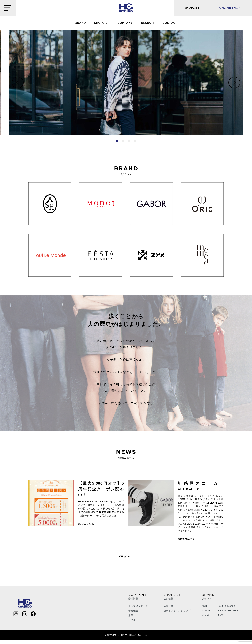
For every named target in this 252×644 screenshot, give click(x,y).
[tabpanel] (126, 83)
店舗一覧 (169, 610)
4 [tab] (135, 141)
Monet (205, 619)
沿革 (131, 619)
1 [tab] (117, 141)
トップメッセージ (138, 610)
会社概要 (133, 615)
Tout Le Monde (227, 610)
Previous (18, 83)
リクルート (134, 624)
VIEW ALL (126, 558)
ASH (204, 610)
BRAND (80, 23)
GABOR (206, 615)
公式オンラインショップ (177, 615)
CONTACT (170, 23)
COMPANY (125, 23)
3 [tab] (129, 141)
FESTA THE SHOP (229, 615)
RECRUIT (148, 23)
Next (234, 83)
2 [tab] (123, 141)
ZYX (220, 619)
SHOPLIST (102, 23)
